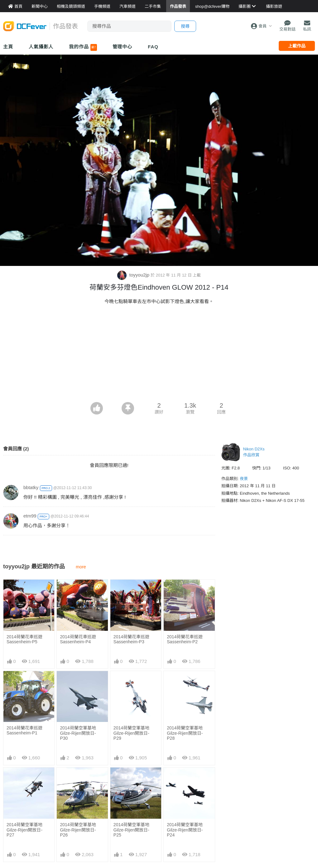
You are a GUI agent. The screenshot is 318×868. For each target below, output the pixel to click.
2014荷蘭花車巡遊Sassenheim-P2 (185, 639)
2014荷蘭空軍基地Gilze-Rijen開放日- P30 (78, 733)
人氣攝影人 (41, 47)
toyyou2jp (134, 275)
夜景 (244, 479)
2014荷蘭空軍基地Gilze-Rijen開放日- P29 (131, 733)
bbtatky (31, 487)
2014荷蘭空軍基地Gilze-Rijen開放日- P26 (78, 830)
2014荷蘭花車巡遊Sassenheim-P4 (78, 639)
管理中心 (123, 47)
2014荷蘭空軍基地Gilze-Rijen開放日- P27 (24, 830)
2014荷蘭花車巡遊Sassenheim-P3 (131, 639)
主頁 (8, 47)
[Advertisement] (159, 355)
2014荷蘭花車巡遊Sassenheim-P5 (24, 639)
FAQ (153, 47)
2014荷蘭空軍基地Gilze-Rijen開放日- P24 (185, 830)
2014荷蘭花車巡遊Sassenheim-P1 (24, 730)
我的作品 (83, 47)
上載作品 (297, 46)
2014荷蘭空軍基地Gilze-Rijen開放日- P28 (185, 733)
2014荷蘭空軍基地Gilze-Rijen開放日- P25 (131, 830)
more (81, 567)
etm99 (30, 516)
